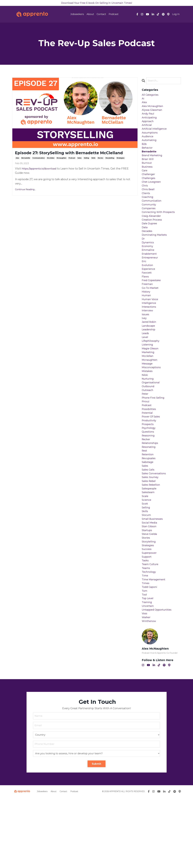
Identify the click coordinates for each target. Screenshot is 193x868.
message (148, 400)
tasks (145, 622)
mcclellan (51, 165)
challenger (149, 186)
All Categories (151, 96)
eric (144, 284)
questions (149, 477)
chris (145, 198)
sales (79, 165)
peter (146, 434)
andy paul (149, 117)
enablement (150, 276)
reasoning (149, 481)
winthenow (150, 691)
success (147, 609)
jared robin (150, 353)
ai (143, 100)
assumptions (151, 139)
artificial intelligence (155, 134)
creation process (153, 237)
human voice (151, 327)
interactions (150, 335)
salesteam (149, 545)
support (147, 618)
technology (149, 635)
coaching (148, 211)
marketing (149, 387)
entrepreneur (151, 280)
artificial (147, 130)
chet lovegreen (152, 194)
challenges (149, 190)
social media (150, 579)
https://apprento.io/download (41, 176)
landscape (149, 357)
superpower (150, 614)
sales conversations (155, 524)
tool (145, 661)
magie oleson (151, 383)
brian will (148, 169)
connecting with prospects (160, 228)
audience (148, 143)
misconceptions (152, 404)
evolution (148, 288)
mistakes (148, 408)
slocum (147, 571)
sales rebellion (152, 537)
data (145, 246)
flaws (146, 301)
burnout (147, 173)
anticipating (150, 121)
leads (146, 365)
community (150, 220)
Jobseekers (77, 15)
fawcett (147, 297)
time (145, 639)
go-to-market (151, 314)
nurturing (148, 417)
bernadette (26, 165)
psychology (149, 472)
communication (39, 165)
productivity (150, 464)
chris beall (149, 203)
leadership (149, 361)
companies (149, 224)
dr (143, 258)
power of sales (152, 460)
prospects (149, 468)
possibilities (150, 451)
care (145, 181)
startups (148, 588)
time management (155, 644)
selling (86, 165)
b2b (144, 151)
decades (148, 250)
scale (145, 549)
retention (149, 502)
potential (148, 455)
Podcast (114, 15)
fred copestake (152, 305)
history (147, 318)
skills (93, 165)
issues (146, 344)
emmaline (149, 271)
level (145, 370)
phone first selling (154, 438)
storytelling (110, 165)
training (147, 669)
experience (149, 293)
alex (17, 165)
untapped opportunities (158, 678)
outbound (149, 425)
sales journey (151, 528)
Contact (101, 15)
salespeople (150, 541)
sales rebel (149, 532)
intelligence (150, 331)
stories (100, 165)
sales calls (149, 519)
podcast (72, 165)
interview (148, 340)
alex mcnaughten (153, 109)
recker (146, 485)
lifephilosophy (152, 374)
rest (145, 498)
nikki (145, 412)
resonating (149, 494)
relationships (151, 490)
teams (146, 631)
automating (150, 147)
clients (146, 207)
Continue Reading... (25, 197)
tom (145, 656)
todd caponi (150, 652)
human (147, 323)
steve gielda (150, 592)
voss (145, 682)
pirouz (146, 442)
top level (148, 665)
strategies (120, 165)
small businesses (153, 575)
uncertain (148, 674)
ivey (144, 348)
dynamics (149, 263)
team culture (151, 626)
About (90, 15)
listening (148, 378)
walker (146, 686)
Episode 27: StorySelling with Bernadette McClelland (67, 157)
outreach (148, 430)
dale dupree (150, 241)
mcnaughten (61, 165)
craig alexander (152, 233)
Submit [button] (97, 834)
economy (148, 267)
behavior (148, 156)
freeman (148, 310)
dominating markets (156, 254)
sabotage (148, 511)
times (146, 648)
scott (145, 558)
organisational (151, 421)
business (148, 177)
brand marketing (153, 164)
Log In (176, 15)
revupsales (149, 507)
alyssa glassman (153, 113)
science (147, 554)
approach (148, 126)
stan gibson (150, 584)
